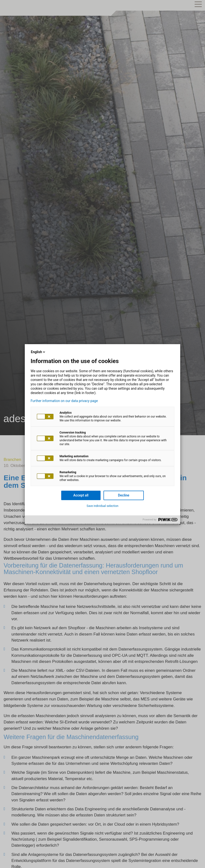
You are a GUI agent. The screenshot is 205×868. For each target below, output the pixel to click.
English (38, 352)
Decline (124, 495)
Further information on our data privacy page (64, 401)
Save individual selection (103, 506)
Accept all (81, 495)
